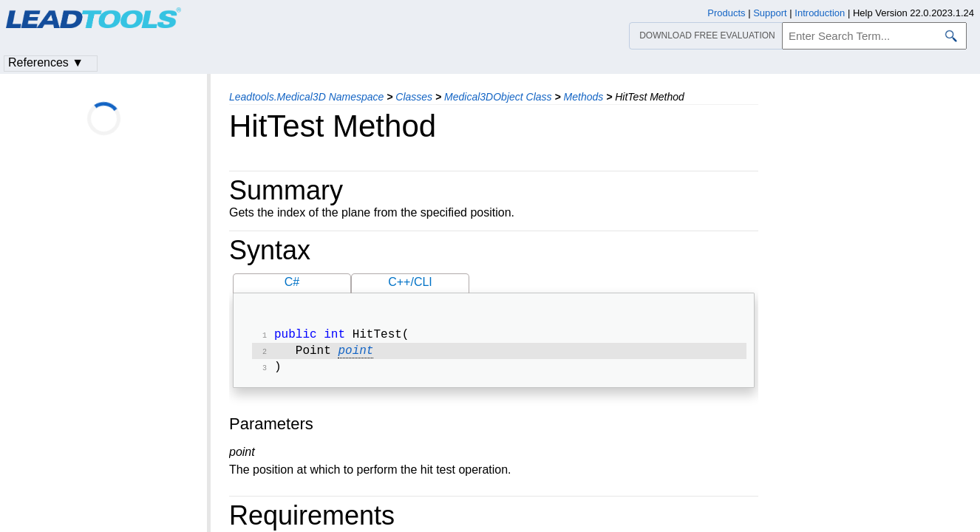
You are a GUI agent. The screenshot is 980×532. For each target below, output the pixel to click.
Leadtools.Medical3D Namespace (306, 97)
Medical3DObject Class (498, 97)
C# (292, 282)
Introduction (820, 13)
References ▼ (46, 62)
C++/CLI (410, 282)
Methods (584, 97)
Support (770, 13)
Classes (414, 97)
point (355, 354)
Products (726, 13)
